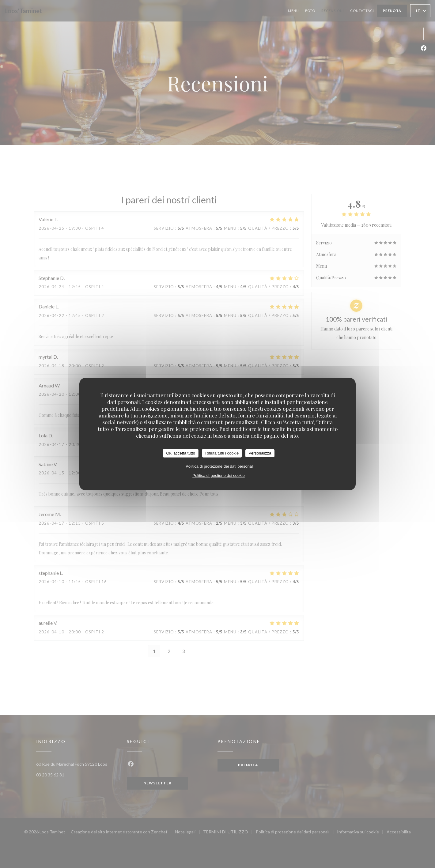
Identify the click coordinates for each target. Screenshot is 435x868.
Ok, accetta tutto (181, 453)
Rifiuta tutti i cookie (222, 453)
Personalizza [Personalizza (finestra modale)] (260, 453)
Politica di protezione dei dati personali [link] (220, 466)
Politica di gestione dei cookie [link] (219, 475)
